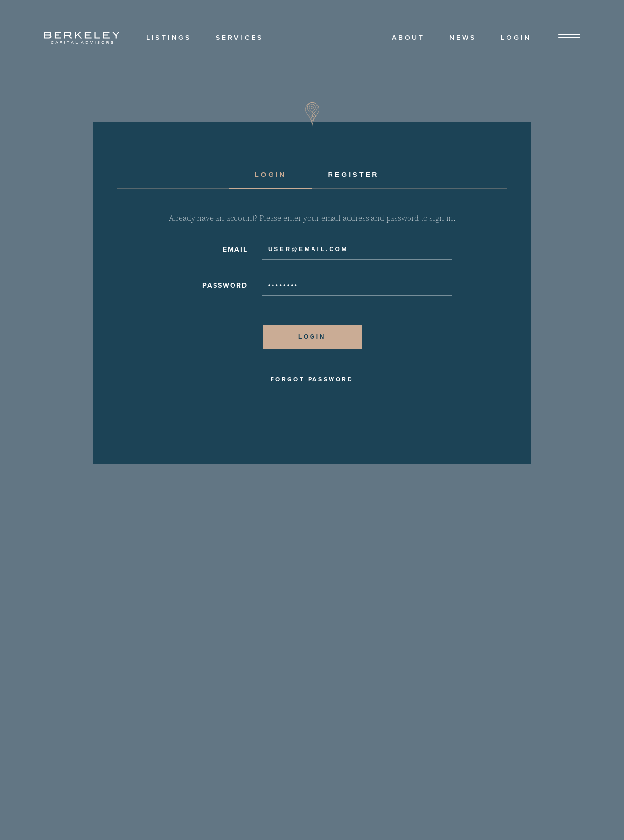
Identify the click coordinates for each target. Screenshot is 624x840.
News (463, 38)
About (409, 38)
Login (516, 38)
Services (240, 38)
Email (235, 249)
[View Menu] (569, 38)
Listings (169, 38)
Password (225, 285)
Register (353, 175)
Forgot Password (312, 380)
